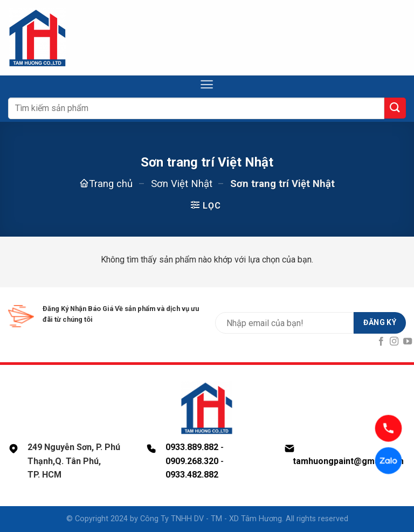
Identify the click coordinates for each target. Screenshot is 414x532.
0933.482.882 (192, 475)
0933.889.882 (192, 447)
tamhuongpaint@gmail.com (348, 461)
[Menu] (207, 84)
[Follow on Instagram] (394, 342)
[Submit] (395, 108)
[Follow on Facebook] (381, 342)
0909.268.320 (192, 461)
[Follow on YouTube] (408, 342)
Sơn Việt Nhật (182, 184)
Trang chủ (111, 184)
